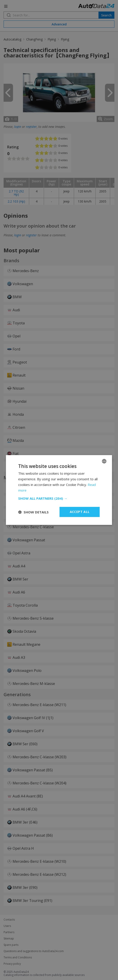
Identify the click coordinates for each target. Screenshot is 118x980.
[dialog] (59, 490)
